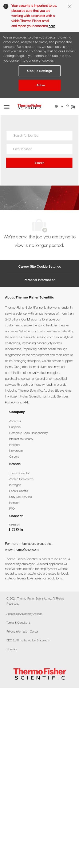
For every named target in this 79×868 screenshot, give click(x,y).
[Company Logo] (35, 107)
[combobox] (39, 149)
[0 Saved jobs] (71, 107)
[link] (15, 421)
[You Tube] (18, 529)
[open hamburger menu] (7, 107)
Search (39, 163)
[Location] (39, 149)
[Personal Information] (39, 280)
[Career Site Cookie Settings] (40, 267)
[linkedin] (21, 529)
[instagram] (14, 529)
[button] (59, 107)
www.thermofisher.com (22, 550)
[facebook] (10, 529)
